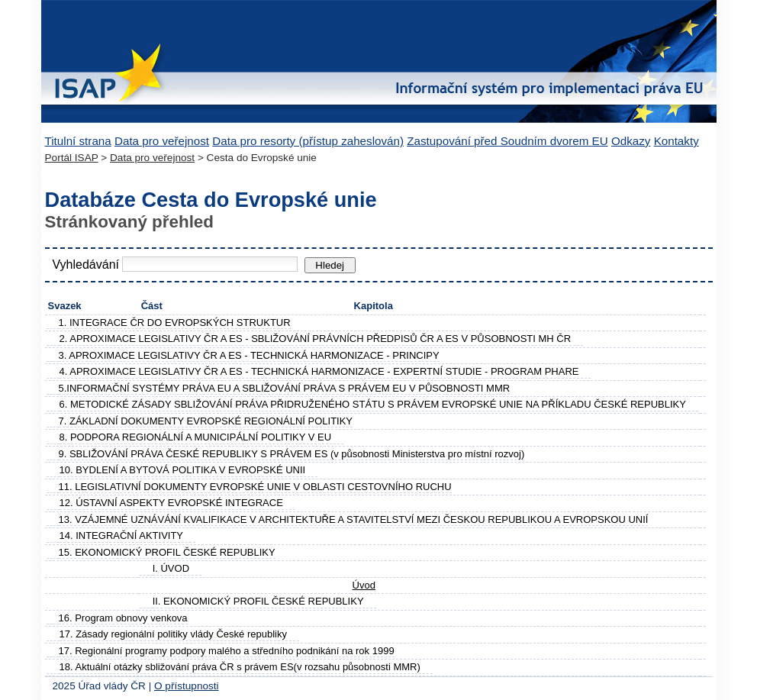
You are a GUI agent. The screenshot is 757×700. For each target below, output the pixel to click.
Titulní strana (78, 141)
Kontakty (676, 141)
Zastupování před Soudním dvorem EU (507, 141)
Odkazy (631, 141)
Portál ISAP (72, 158)
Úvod (364, 585)
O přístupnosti (187, 686)
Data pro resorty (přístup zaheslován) (308, 141)
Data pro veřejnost (162, 141)
